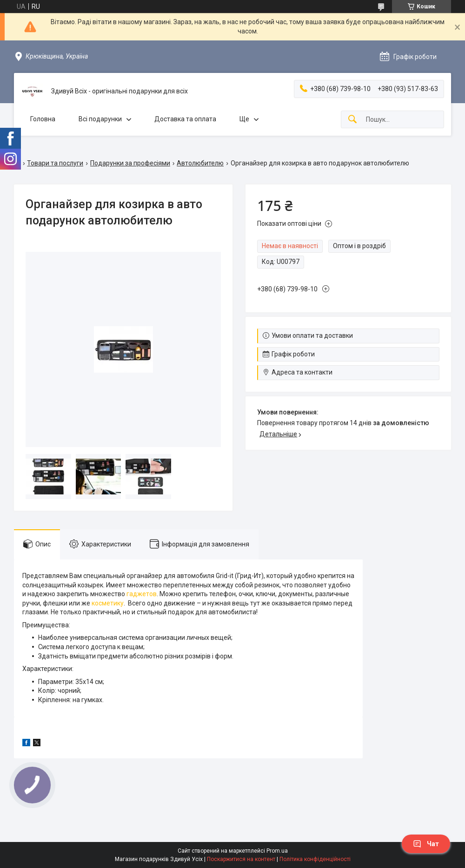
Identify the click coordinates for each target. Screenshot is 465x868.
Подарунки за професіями (130, 163)
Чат (426, 844)
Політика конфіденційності (315, 859)
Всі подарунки (100, 119)
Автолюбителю (200, 163)
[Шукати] (352, 120)
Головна (43, 119)
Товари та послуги (55, 163)
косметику (108, 603)
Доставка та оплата (185, 119)
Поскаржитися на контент (241, 859)
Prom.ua (277, 851)
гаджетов (142, 594)
